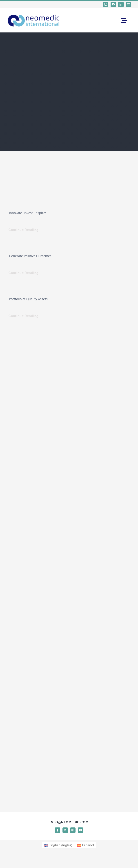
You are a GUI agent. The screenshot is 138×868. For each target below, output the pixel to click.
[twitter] (65, 830)
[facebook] (58, 830)
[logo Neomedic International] (34, 13)
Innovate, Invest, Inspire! (28, 213)
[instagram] (106, 5)
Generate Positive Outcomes (30, 256)
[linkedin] (121, 5)
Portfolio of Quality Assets (28, 299)
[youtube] (113, 5)
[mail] (129, 5)
